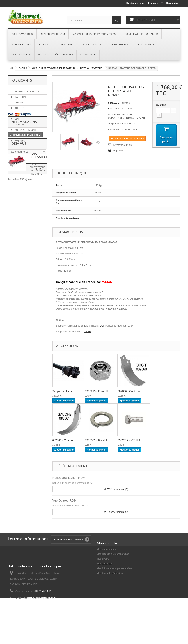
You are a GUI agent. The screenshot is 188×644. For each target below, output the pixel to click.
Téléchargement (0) (116, 489)
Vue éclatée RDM (65, 501)
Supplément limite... (64, 391)
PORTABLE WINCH (25, 129)
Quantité (161, 105)
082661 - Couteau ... (65, 440)
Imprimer (119, 150)
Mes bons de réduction (110, 573)
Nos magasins (24, 168)
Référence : (114, 103)
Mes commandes (106, 549)
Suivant (98, 142)
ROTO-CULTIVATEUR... (40, 206)
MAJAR (18, 112)
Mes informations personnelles (114, 568)
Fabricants (22, 80)
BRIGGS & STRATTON (27, 90)
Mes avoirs (103, 559)
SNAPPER (20, 134)
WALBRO (19, 140)
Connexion (172, 3)
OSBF (87, 331)
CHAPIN (19, 101)
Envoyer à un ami (123, 145)
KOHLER (19, 107)
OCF (102, 326)
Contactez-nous (135, 3)
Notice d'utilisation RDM (69, 478)
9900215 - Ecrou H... (98, 391)
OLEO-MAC (20, 123)
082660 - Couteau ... (130, 391)
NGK (17, 118)
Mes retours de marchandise (113, 554)
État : (111, 109)
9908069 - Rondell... (97, 440)
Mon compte (107, 543)
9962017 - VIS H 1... (130, 440)
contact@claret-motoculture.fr (40, 620)
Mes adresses (105, 563)
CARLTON (20, 96)
